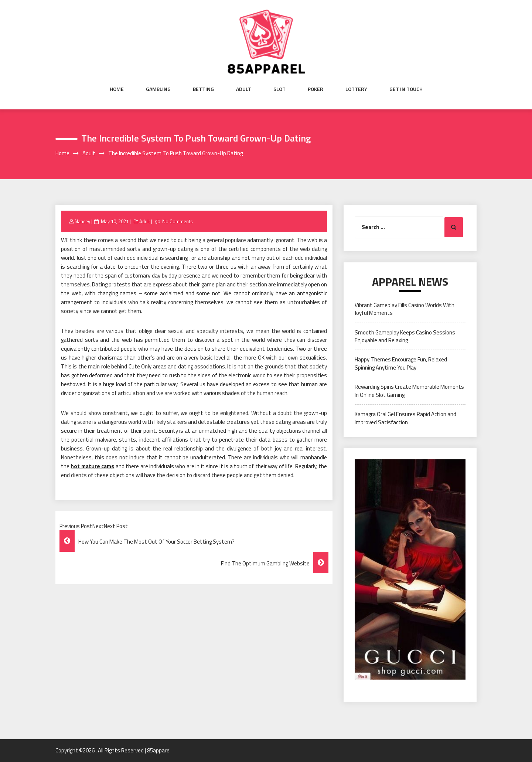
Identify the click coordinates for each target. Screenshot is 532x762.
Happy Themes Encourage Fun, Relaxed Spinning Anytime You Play (401, 363)
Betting (203, 89)
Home (117, 89)
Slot (279, 89)
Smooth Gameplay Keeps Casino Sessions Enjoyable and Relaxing (405, 336)
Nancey (82, 221)
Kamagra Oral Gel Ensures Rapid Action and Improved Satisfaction (405, 418)
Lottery (356, 89)
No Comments (178, 221)
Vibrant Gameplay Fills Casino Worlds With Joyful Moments (405, 309)
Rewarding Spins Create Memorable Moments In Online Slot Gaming (409, 391)
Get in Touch (406, 89)
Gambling (158, 89)
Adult (244, 89)
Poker (316, 89)
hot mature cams (92, 466)
